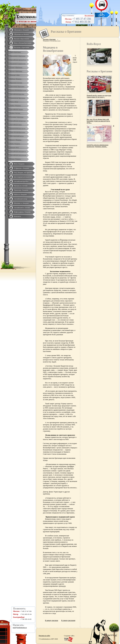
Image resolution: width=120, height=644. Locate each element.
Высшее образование (21, 39)
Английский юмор (21, 199)
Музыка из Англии (21, 186)
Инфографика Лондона (22, 212)
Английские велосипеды (18, 155)
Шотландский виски (17, 136)
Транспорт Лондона (21, 190)
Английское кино (16, 125)
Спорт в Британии (16, 68)
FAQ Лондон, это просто (23, 173)
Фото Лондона (19, 164)
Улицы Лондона (15, 159)
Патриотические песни (18, 129)
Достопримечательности (23, 177)
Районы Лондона (16, 79)
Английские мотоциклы (18, 151)
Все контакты (89, 15)
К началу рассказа (52, 620)
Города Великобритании (18, 90)
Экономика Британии (17, 87)
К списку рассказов (68, 620)
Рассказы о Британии (22, 47)
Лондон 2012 (14, 148)
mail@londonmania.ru (20, 627)
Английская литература (18, 121)
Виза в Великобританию (23, 43)
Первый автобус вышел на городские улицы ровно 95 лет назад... (99, 96)
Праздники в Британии (18, 56)
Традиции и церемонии (18, 64)
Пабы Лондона (15, 144)
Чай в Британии (15, 52)
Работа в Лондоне (20, 194)
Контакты (17, 216)
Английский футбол (21, 181)
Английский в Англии (22, 208)
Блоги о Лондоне (16, 140)
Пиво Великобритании (18, 132)
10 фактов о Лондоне (21, 168)
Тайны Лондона (15, 106)
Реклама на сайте (44, 636)
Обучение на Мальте (21, 34)
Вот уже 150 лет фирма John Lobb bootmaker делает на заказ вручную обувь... (98, 121)
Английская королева (17, 94)
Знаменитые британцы (18, 98)
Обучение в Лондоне (21, 30)
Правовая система (16, 83)
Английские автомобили (18, 60)
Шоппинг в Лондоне (21, 203)
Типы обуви (14, 102)
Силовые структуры (17, 117)
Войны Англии (15, 113)
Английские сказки (17, 109)
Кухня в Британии (16, 71)
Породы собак (15, 75)
